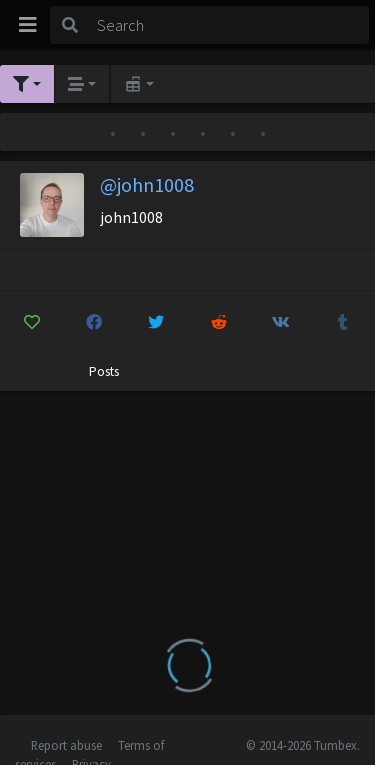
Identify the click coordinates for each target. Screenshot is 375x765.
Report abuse (66, 745)
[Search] (229, 25)
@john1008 (147, 184)
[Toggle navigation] (28, 25)
